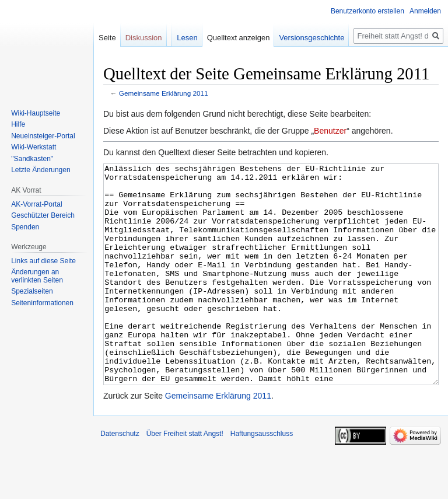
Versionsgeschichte (311, 38)
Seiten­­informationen (42, 303)
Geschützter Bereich (43, 215)
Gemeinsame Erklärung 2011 (164, 93)
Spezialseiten (32, 291)
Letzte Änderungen (41, 170)
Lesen (187, 38)
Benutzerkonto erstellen (367, 11)
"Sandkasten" (32, 159)
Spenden (25, 227)
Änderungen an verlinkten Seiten (37, 276)
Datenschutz (120, 477)
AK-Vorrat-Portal (36, 204)
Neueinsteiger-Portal (43, 136)
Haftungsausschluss (262, 477)
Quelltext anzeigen (239, 38)
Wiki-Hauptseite (36, 113)
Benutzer (330, 131)
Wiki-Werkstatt (34, 147)
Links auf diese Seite (43, 261)
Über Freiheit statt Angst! (185, 477)
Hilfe (18, 124)
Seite (107, 38)
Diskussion (144, 38)
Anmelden (425, 11)
